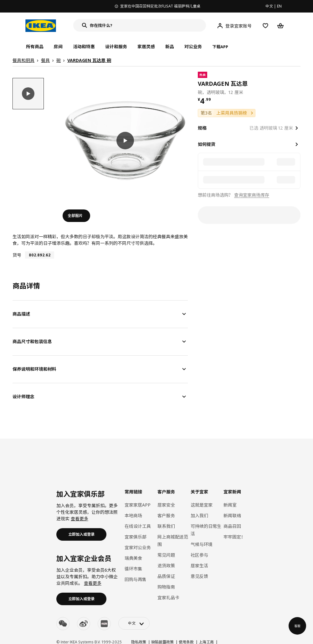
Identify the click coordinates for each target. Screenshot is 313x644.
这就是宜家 (202, 505)
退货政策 (166, 566)
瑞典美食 (133, 558)
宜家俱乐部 (136, 537)
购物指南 (166, 587)
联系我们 (166, 526)
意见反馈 (199, 576)
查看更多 (80, 519)
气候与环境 (202, 544)
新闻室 (230, 505)
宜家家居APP (138, 505)
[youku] (104, 624)
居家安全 (166, 505)
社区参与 (199, 555)
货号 (17, 255)
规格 (202, 128)
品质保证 (166, 576)
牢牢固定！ (234, 537)
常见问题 (166, 555)
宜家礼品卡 (168, 598)
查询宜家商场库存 (252, 195)
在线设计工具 (138, 526)
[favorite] (298, 84)
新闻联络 (232, 515)
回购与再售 (136, 579)
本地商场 (133, 515)
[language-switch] (134, 623)
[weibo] (84, 624)
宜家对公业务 (138, 547)
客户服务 (166, 515)
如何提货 (207, 144)
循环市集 (133, 569)
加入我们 (199, 515)
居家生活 (199, 566)
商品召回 (232, 526)
